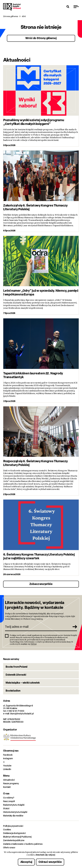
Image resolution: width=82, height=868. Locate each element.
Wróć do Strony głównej (41, 38)
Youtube (7, 766)
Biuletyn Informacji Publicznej (17, 837)
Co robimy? (9, 798)
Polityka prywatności (13, 826)
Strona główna (11, 16)
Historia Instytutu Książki (15, 812)
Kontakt (7, 787)
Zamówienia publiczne (14, 840)
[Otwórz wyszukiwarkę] (68, 7)
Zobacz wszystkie (41, 584)
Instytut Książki (12, 7)
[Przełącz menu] (76, 7)
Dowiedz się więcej (45, 855)
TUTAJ (33, 644)
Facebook (8, 755)
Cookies (7, 829)
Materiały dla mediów (13, 816)
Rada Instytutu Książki (14, 805)
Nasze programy (11, 783)
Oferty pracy (9, 847)
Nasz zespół (9, 801)
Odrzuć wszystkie (50, 862)
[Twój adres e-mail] (38, 627)
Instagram (8, 758)
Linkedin (7, 769)
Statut (6, 808)
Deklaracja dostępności (14, 833)
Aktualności (9, 780)
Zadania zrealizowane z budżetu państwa (23, 844)
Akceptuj (26, 862)
